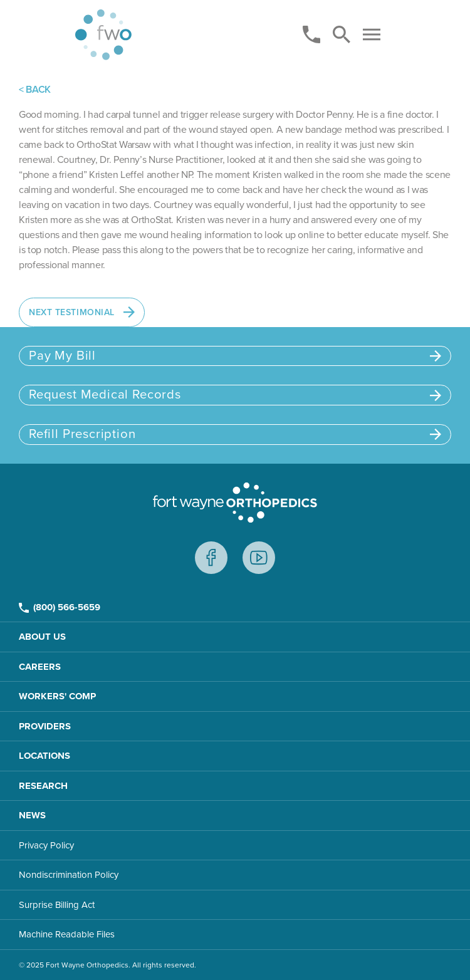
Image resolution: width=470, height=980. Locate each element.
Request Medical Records (235, 394)
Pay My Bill (235, 356)
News (32, 815)
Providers (45, 726)
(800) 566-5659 (60, 607)
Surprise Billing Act (57, 905)
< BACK (35, 90)
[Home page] (103, 35)
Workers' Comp (57, 696)
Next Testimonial (82, 312)
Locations (44, 756)
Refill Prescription (235, 434)
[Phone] (311, 34)
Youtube (259, 558)
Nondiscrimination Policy (69, 875)
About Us (42, 637)
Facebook (211, 558)
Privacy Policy (46, 845)
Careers (40, 667)
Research (43, 786)
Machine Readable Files (67, 934)
